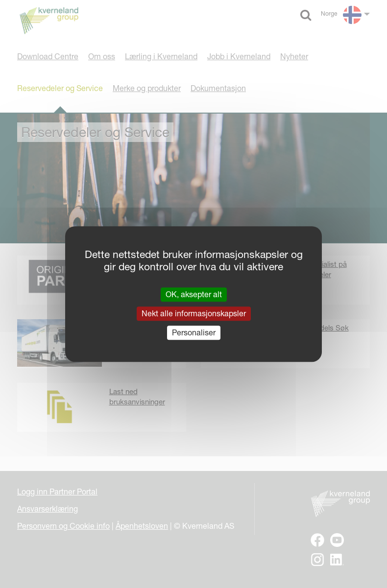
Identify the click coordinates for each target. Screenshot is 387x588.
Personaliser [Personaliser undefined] (194, 332)
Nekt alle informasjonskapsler (194, 313)
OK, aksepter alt (194, 294)
